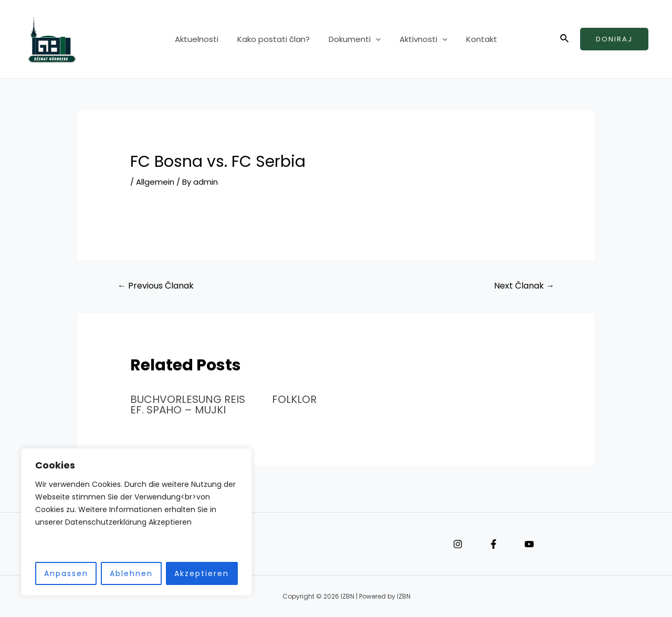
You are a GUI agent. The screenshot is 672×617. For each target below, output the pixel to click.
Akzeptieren (202, 573)
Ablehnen (131, 573)
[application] (376, 39)
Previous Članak (156, 286)
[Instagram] (458, 544)
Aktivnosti (420, 39)
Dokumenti (355, 39)
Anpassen (66, 573)
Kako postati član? (277, 39)
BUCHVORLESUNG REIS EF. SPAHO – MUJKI (188, 405)
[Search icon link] (565, 39)
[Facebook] (493, 544)
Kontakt (475, 39)
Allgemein (155, 182)
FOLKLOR (294, 399)
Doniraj (614, 39)
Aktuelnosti (203, 39)
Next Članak (524, 286)
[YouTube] (529, 544)
